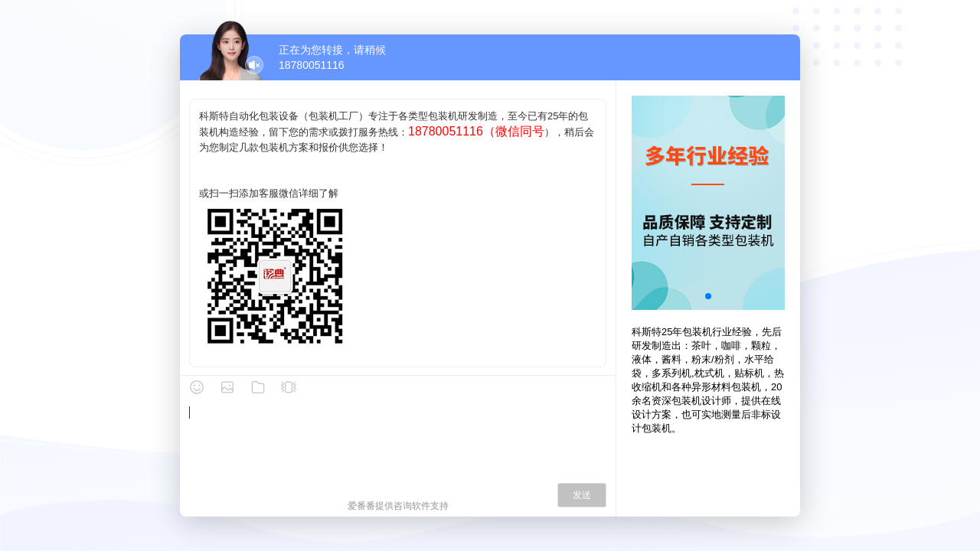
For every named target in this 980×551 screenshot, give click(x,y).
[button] (708, 296)
